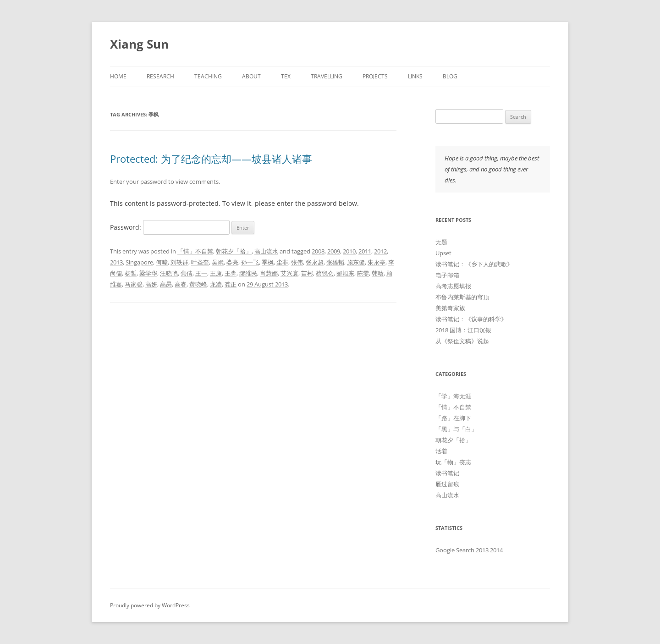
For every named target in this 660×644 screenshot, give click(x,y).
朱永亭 (377, 262)
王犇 (231, 273)
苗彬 (307, 273)
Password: (170, 227)
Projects (375, 76)
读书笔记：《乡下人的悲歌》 (474, 264)
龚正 (231, 284)
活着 (441, 451)
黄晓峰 (198, 284)
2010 (349, 251)
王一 (201, 273)
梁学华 (148, 273)
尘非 (282, 262)
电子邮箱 (447, 275)
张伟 (297, 262)
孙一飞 (250, 262)
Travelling (327, 76)
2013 (116, 262)
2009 (334, 251)
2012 (380, 251)
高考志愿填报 (453, 286)
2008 (318, 251)
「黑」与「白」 (456, 429)
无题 (441, 242)
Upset (443, 253)
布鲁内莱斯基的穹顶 (462, 297)
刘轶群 (179, 262)
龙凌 (216, 284)
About (251, 76)
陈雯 (363, 273)
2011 (365, 251)
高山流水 (266, 251)
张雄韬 (335, 262)
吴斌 (218, 262)
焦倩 (187, 273)
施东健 (356, 262)
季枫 (268, 262)
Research (160, 76)
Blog (450, 76)
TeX (286, 76)
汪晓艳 (169, 273)
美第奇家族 (450, 308)
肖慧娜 (269, 273)
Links (415, 76)
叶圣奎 (200, 262)
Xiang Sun (139, 44)
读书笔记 (447, 473)
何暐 (162, 262)
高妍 (151, 284)
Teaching (208, 76)
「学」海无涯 (453, 396)
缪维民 (248, 273)
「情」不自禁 (195, 251)
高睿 (181, 284)
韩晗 (378, 273)
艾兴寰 (289, 273)
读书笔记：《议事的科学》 (471, 319)
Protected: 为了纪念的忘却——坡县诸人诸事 (211, 159)
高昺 (166, 284)
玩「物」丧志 (453, 462)
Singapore (139, 262)
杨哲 (131, 273)
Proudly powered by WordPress (150, 605)
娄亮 (232, 262)
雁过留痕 (447, 484)
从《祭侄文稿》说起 (462, 341)
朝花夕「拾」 (234, 251)
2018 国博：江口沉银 (463, 330)
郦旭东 (345, 273)
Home (118, 76)
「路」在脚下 (453, 418)
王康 (216, 273)
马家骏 (134, 284)
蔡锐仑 (325, 273)
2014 (496, 550)
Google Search (455, 550)
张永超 (315, 262)
